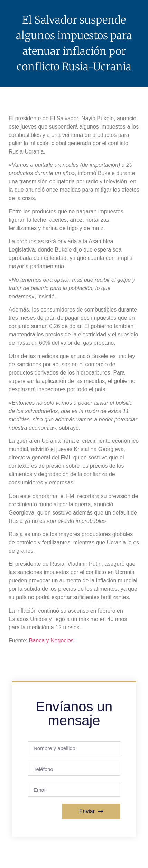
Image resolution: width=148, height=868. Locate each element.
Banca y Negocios (51, 641)
